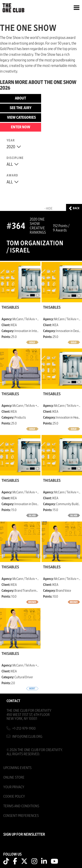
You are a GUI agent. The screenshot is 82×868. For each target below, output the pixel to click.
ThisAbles (10, 308)
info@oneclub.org (27, 737)
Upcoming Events (17, 768)
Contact (13, 701)
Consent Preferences (21, 816)
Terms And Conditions (21, 806)
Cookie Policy (14, 796)
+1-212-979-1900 (24, 728)
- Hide (48, 209)
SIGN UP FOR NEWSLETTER (24, 835)
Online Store (14, 777)
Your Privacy (14, 787)
